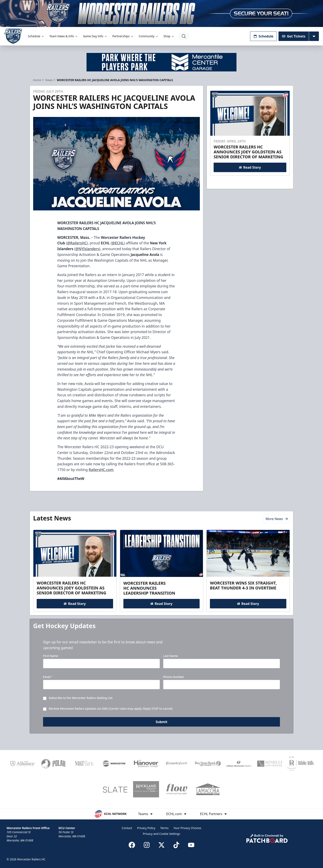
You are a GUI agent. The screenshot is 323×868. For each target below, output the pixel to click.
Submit (162, 722)
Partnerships (123, 36)
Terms (164, 828)
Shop (169, 36)
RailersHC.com (101, 470)
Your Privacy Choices (187, 828)
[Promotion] (161, 13)
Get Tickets (294, 36)
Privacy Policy (146, 828)
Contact (127, 828)
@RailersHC (77, 243)
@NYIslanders (87, 249)
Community (149, 36)
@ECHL (118, 243)
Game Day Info (95, 36)
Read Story (250, 167)
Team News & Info (64, 36)
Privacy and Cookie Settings (162, 834)
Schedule (36, 36)
